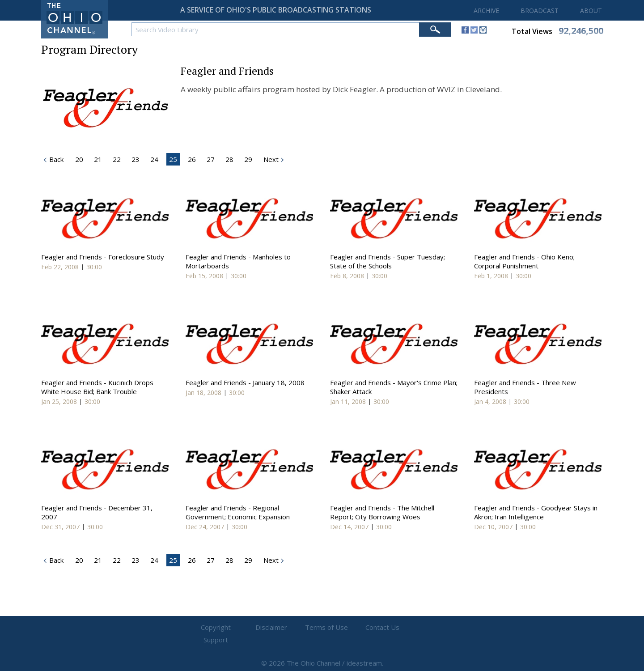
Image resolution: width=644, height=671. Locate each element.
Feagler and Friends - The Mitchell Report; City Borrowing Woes (382, 512)
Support (430, 628)
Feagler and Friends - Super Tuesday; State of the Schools (388, 261)
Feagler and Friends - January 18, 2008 (245, 382)
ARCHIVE (486, 11)
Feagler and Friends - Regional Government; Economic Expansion (238, 512)
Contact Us (376, 628)
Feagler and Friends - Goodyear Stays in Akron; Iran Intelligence (536, 512)
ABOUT (591, 11)
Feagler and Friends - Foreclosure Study (103, 257)
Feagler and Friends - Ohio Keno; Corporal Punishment (524, 261)
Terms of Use (322, 628)
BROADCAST (540, 11)
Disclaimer (269, 628)
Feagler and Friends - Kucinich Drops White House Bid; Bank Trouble (97, 387)
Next (270, 159)
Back (55, 560)
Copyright (215, 628)
